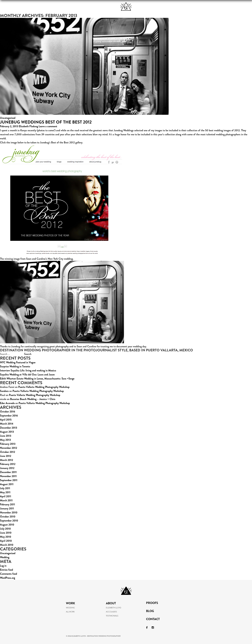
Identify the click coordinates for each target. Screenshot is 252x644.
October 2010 (8, 517)
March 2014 (7, 424)
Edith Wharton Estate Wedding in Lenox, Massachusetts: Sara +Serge (37, 379)
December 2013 (9, 428)
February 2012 (8, 464)
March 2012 (6, 460)
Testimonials (112, 616)
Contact (153, 619)
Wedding (5, 557)
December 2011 (8, 472)
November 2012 (9, 448)
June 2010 (6, 533)
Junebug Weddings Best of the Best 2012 (46, 122)
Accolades (111, 612)
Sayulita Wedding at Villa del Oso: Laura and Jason (27, 375)
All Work (70, 612)
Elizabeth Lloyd (114, 608)
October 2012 (8, 452)
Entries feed (6, 570)
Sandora (4, 391)
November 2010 (9, 512)
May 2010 (6, 537)
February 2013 (8, 444)
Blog (200, 7)
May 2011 (5, 492)
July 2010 (5, 529)
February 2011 (8, 504)
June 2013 (6, 436)
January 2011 (7, 508)
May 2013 (5, 440)
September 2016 (9, 416)
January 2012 (7, 468)
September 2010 (9, 521)
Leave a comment (48, 126)
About (91, 7)
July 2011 (5, 488)
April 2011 (6, 496)
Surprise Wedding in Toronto (15, 366)
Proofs (161, 7)
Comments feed (9, 574)
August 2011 (7, 484)
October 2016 (8, 412)
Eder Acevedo (7, 403)
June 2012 (6, 456)
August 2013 (7, 432)
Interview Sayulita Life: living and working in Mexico (28, 370)
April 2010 (6, 541)
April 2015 (6, 420)
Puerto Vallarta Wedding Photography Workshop (44, 387)
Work (52, 7)
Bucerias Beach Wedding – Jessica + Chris (33, 399)
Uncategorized (8, 118)
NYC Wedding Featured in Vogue (18, 362)
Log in (3, 566)
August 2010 (7, 525)
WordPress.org (8, 578)
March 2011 (6, 500)
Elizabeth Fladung (28, 126)
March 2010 (7, 545)
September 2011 (9, 480)
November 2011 (8, 476)
